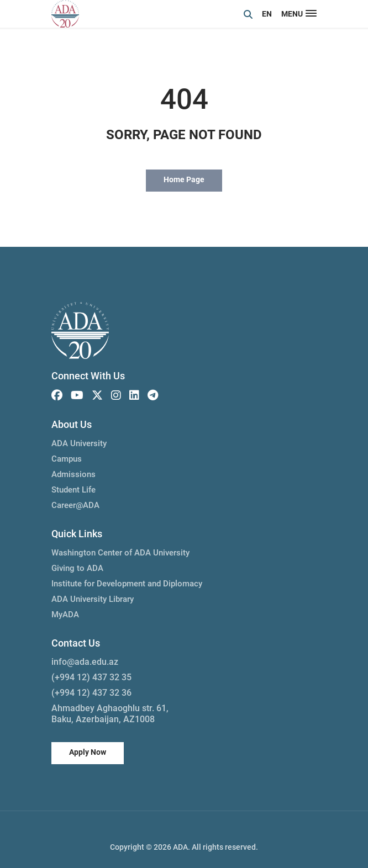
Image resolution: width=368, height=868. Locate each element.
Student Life (73, 490)
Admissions (73, 474)
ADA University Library (93, 599)
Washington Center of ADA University (120, 553)
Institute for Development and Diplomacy (127, 584)
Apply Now (88, 752)
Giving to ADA (77, 568)
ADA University (79, 443)
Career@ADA (75, 505)
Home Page (184, 179)
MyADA (65, 615)
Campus (67, 459)
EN (267, 14)
